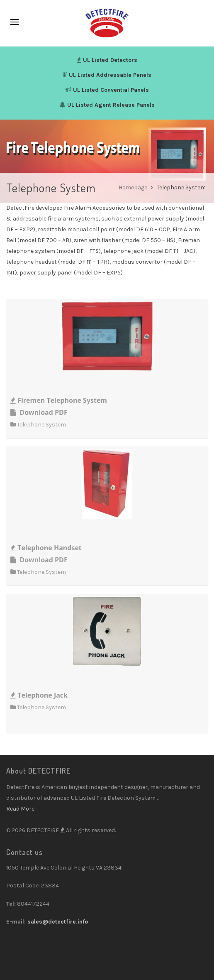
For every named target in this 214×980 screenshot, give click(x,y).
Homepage (134, 187)
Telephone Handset (46, 548)
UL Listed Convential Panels (111, 90)
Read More (20, 809)
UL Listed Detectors (110, 60)
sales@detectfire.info (58, 922)
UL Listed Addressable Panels (110, 75)
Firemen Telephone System (59, 400)
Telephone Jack (39, 695)
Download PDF (39, 412)
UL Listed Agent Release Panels (111, 105)
